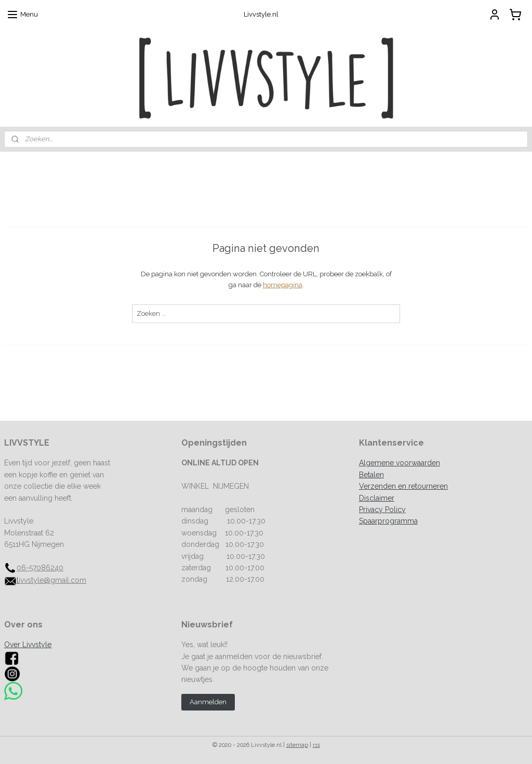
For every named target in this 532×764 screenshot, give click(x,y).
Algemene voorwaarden (400, 463)
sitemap (297, 745)
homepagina (283, 285)
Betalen (371, 475)
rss (316, 745)
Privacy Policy (382, 510)
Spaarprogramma (388, 521)
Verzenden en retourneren (403, 486)
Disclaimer (377, 498)
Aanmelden (208, 702)
